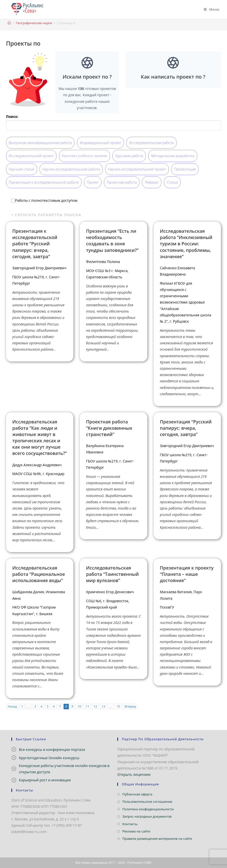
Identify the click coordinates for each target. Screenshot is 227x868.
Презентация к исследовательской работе (44, 182)
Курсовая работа (129, 156)
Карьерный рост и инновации (45, 780)
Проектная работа (122, 182)
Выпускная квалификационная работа (40, 143)
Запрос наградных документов (147, 816)
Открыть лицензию (134, 774)
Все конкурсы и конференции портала (52, 749)
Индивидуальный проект (100, 143)
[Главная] (9, 23)
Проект (93, 182)
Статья (172, 182)
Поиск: (12, 116)
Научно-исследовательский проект (137, 169)
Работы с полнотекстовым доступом (44, 200)
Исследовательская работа (151, 143)
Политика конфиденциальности (148, 809)
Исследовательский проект (31, 156)
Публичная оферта (137, 794)
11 (87, 706)
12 (95, 706)
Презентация (185, 169)
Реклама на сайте (136, 831)
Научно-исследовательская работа (71, 169)
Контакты (130, 824)
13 (103, 706)
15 (118, 706)
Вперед (130, 706)
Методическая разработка (173, 156)
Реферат (152, 182)
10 (79, 706)
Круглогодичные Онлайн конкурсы (49, 758)
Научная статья (22, 169)
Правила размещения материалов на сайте (157, 839)
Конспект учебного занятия (84, 156)
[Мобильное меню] (210, 9)
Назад (12, 706)
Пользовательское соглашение (147, 802)
